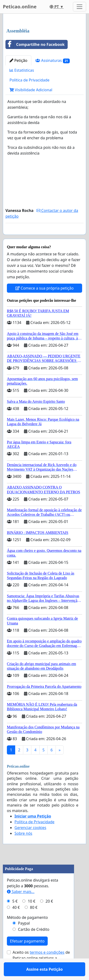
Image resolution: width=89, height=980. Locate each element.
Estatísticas (22, 70)
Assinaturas (53, 61)
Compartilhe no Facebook (35, 44)
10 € (32, 915)
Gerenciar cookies (30, 841)
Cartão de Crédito (34, 943)
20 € (49, 915)
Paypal (24, 937)
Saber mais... (21, 905)
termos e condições (47, 966)
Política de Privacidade (29, 80)
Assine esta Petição (44, 238)
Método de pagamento (27, 931)
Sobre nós (23, 847)
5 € (15, 915)
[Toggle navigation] (80, 7)
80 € (34, 921)
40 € (16, 921)
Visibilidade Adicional (31, 90)
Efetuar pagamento (27, 955)
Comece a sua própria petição (44, 302)
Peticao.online (20, 7)
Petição (18, 60)
